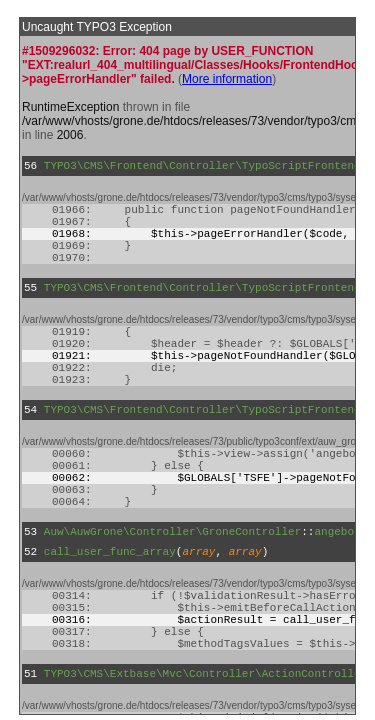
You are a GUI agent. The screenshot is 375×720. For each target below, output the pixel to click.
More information (227, 79)
